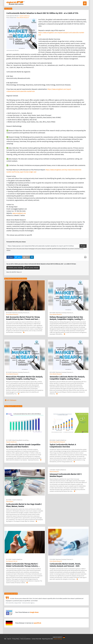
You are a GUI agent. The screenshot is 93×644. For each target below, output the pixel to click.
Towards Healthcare (11, 442)
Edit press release (32, 268)
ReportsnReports (54, 472)
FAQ (5, 639)
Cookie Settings (58, 639)
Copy (83, 246)
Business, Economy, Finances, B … (21, 313)
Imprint (9, 639)
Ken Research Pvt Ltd (12, 561)
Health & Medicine (25, 16)
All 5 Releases (10, 400)
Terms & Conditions (26, 639)
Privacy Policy (16, 639)
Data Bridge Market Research (57, 442)
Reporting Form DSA (47, 639)
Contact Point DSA (36, 639)
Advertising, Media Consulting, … (21, 440)
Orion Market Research (23, 18)
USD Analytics (10, 502)
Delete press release (15, 268)
